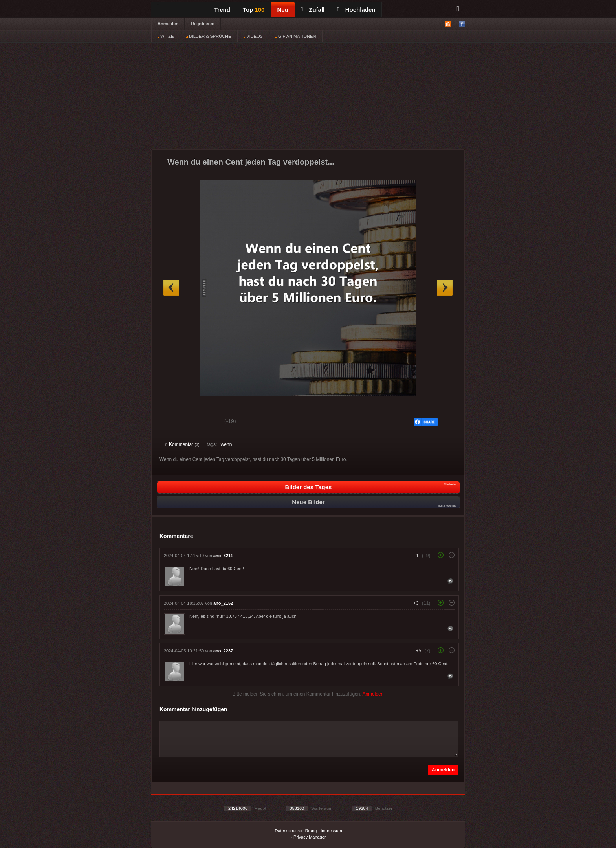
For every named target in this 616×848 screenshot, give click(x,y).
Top (254, 10)
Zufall (313, 10)
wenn (226, 444)
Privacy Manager (310, 837)
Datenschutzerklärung (296, 831)
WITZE (166, 36)
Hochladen (356, 10)
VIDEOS (253, 36)
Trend (222, 10)
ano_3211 (223, 556)
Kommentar (182, 444)
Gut (174, 422)
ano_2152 (223, 603)
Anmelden (168, 24)
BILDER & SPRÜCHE (209, 36)
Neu (282, 10)
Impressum (331, 831)
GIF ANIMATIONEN (296, 36)
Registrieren (203, 24)
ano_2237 (223, 651)
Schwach (204, 422)
